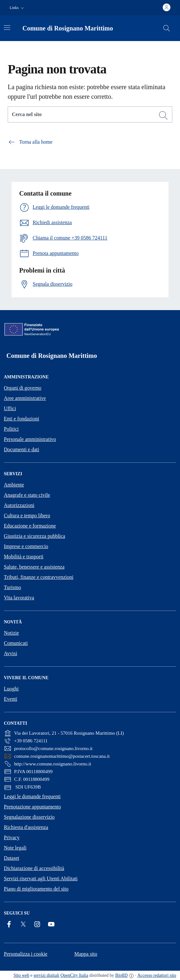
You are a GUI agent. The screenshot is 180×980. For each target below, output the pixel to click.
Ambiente (14, 485)
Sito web (21, 975)
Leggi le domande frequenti (32, 796)
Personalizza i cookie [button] (26, 954)
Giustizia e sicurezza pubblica (34, 536)
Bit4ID (122, 975)
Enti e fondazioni (21, 419)
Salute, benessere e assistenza (34, 567)
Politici (11, 429)
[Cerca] (163, 115)
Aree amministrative (25, 398)
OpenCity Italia (74, 975)
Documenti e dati (21, 449)
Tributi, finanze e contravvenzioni (39, 577)
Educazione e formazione (30, 526)
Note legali (15, 848)
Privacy (12, 837)
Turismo (12, 587)
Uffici (10, 408)
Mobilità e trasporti (24, 557)
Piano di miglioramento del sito (36, 889)
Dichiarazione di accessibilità (34, 868)
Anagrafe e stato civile (27, 495)
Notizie (11, 633)
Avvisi (10, 653)
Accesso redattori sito (157, 975)
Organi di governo (23, 388)
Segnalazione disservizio (29, 817)
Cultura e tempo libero (27, 515)
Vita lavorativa (19, 598)
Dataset (12, 858)
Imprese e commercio (26, 546)
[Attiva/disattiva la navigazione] (7, 28)
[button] (17, 8)
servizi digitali (46, 975)
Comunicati (16, 643)
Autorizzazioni (19, 505)
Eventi (11, 699)
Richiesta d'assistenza (26, 827)
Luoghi (11, 689)
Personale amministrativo (30, 439)
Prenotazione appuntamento (32, 807)
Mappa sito (86, 954)
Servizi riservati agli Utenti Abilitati (41, 879)
